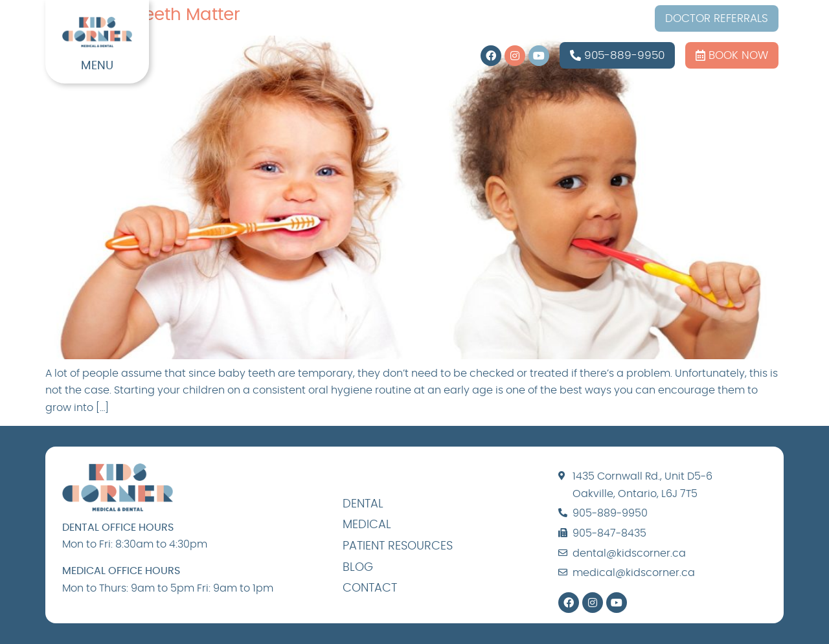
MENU (97, 66)
